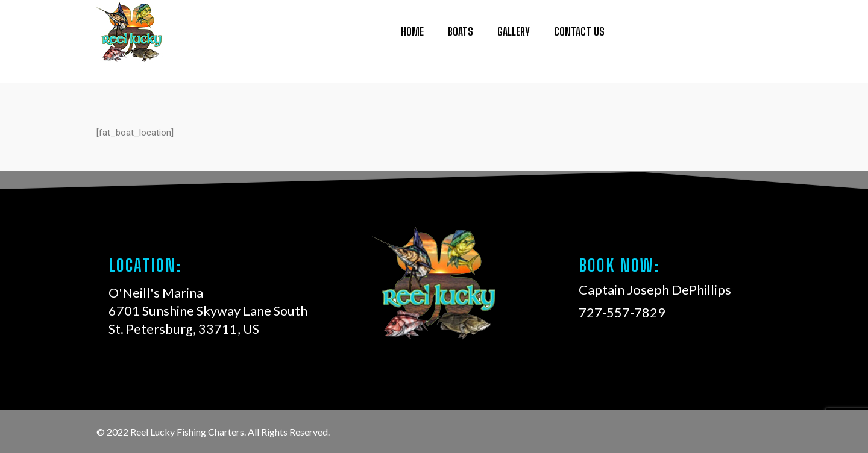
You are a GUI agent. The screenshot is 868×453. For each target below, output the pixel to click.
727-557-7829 (717, 34)
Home (412, 28)
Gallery (514, 28)
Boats (461, 28)
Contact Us (579, 28)
